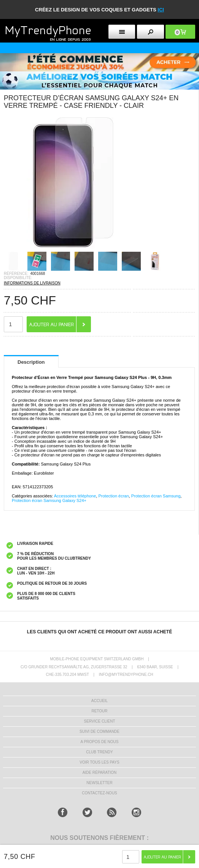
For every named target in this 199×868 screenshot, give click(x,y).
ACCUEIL (99, 701)
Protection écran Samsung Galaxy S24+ (49, 500)
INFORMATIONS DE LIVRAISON (32, 283)
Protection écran (113, 496)
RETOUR (99, 711)
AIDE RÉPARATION (100, 773)
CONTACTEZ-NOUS (99, 793)
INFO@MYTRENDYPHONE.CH (126, 675)
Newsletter (99, 783)
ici (161, 10)
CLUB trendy (99, 752)
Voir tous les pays (99, 762)
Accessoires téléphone (75, 496)
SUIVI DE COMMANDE (99, 731)
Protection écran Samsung (156, 496)
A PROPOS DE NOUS (99, 742)
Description (31, 362)
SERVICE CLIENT (99, 721)
